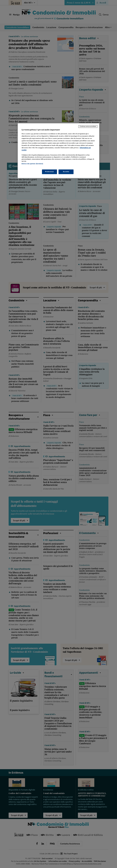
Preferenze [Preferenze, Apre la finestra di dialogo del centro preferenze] (49, 172)
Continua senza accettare (88, 126)
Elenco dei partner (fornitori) (32, 164)
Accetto (66, 172)
